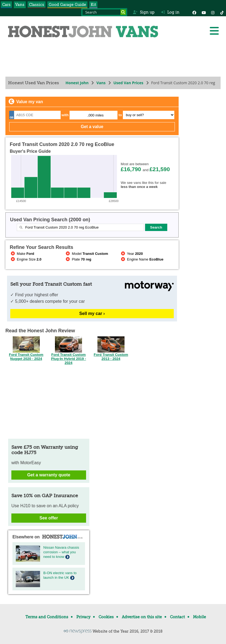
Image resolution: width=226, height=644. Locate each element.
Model (87, 254)
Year (131, 254)
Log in (170, 12)
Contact (177, 617)
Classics (37, 5)
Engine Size (26, 259)
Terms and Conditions (47, 617)
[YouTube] (204, 12)
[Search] (123, 12)
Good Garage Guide (67, 5)
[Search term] (104, 12)
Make (22, 254)
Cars (6, 5)
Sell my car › (92, 313)
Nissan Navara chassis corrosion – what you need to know (61, 552)
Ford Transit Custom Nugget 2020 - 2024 (26, 355)
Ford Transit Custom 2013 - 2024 (111, 355)
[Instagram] (213, 12)
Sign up (144, 12)
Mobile (199, 617)
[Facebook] (194, 12)
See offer (49, 518)
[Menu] (214, 31)
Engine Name (142, 259)
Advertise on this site (142, 617)
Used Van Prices (128, 83)
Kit (93, 5)
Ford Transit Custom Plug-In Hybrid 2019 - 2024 (68, 357)
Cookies (106, 617)
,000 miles (96, 115)
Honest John (77, 83)
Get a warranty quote (49, 475)
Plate (78, 259)
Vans (20, 5)
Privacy (83, 617)
